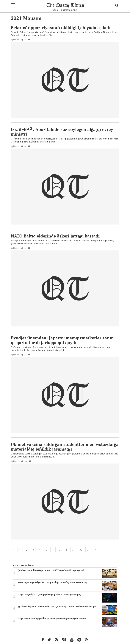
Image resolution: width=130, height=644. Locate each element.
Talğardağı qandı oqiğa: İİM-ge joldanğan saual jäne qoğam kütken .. (68, 619)
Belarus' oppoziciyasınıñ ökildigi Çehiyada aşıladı (61, 28)
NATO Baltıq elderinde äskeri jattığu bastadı (55, 236)
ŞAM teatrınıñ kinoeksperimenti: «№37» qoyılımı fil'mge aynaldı (68, 570)
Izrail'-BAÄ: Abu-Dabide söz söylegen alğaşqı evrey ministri (62, 132)
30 (81, 550)
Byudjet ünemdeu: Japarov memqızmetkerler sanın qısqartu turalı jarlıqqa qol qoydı (62, 340)
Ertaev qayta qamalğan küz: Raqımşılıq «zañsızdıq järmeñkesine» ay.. (68, 582)
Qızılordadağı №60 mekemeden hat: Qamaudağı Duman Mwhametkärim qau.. (68, 606)
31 (89, 550)
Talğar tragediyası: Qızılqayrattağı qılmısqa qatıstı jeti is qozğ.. (68, 594)
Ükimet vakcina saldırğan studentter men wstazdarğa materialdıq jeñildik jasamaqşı (65, 447)
